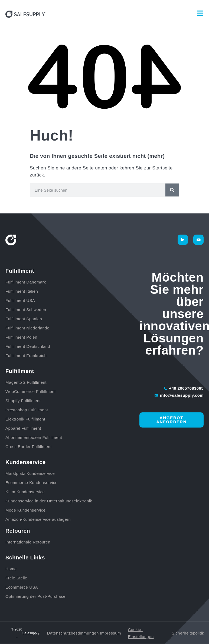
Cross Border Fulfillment (28, 447)
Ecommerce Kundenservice (32, 483)
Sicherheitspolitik (188, 633)
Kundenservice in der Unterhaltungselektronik (49, 501)
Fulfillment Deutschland (28, 346)
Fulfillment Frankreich (26, 356)
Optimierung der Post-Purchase (35, 596)
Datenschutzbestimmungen (73, 633)
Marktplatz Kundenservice (30, 473)
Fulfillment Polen (21, 337)
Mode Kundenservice (25, 510)
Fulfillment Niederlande (29, 328)
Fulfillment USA (20, 300)
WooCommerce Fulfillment (31, 391)
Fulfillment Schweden (26, 310)
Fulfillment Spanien (24, 319)
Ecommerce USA (22, 587)
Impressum (110, 633)
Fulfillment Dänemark (26, 282)
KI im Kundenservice (25, 492)
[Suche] (172, 190)
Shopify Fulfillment (23, 401)
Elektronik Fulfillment (25, 419)
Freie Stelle (16, 578)
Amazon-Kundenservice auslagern (38, 519)
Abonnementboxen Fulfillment (34, 437)
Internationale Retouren (28, 542)
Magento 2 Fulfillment (26, 382)
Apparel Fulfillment (23, 428)
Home (11, 569)
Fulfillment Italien (22, 291)
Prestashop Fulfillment (27, 410)
